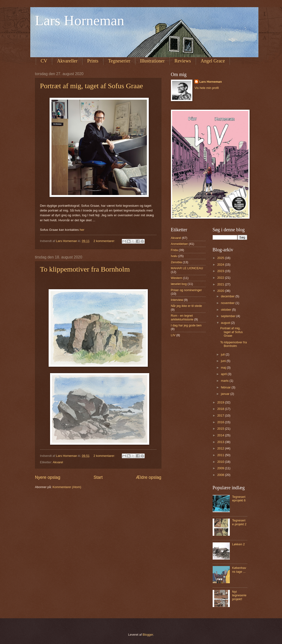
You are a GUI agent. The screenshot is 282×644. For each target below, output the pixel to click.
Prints (93, 61)
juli (223, 354)
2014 (221, 435)
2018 (221, 409)
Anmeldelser (179, 244)
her (82, 230)
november (228, 303)
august (226, 323)
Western (177, 278)
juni (224, 361)
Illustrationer (152, 61)
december (228, 296)
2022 (221, 278)
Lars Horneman (80, 21)
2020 (221, 291)
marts (225, 381)
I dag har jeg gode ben (186, 325)
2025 (221, 258)
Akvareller (67, 61)
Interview (177, 300)
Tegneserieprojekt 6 (239, 499)
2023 (221, 271)
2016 (221, 422)
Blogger (148, 635)
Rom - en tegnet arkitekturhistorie (182, 317)
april (224, 374)
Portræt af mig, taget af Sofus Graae (92, 86)
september (229, 316)
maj (224, 368)
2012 (221, 448)
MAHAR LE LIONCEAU (187, 268)
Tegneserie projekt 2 (239, 522)
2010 (221, 462)
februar (226, 387)
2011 (221, 455)
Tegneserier (119, 61)
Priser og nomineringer (186, 290)
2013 (221, 442)
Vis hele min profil (207, 88)
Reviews (183, 61)
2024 (221, 265)
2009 (221, 468)
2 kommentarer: (105, 241)
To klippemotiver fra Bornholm (85, 269)
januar (226, 394)
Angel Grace (213, 61)
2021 (221, 284)
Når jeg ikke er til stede (187, 306)
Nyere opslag (48, 477)
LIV (173, 335)
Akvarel (58, 462)
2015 (221, 429)
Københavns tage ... (239, 570)
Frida (174, 250)
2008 (221, 475)
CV (44, 61)
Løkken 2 (238, 544)
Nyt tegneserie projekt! (239, 595)
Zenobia (177, 262)
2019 (221, 402)
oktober (227, 310)
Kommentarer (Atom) (67, 487)
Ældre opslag (149, 477)
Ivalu (174, 256)
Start (98, 477)
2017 (221, 415)
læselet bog (179, 284)
